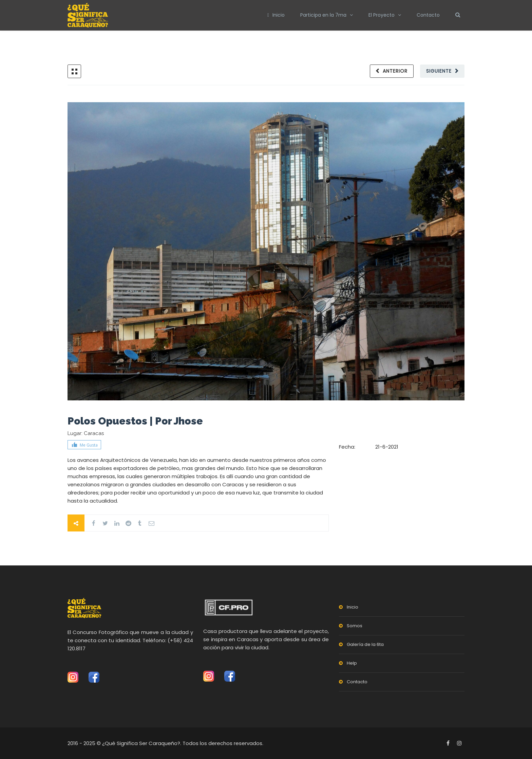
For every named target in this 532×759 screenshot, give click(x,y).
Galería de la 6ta (365, 644)
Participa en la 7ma (323, 15)
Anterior (394, 71)
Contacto (428, 15)
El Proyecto (382, 15)
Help (352, 663)
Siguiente (439, 71)
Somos (355, 626)
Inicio (276, 15)
